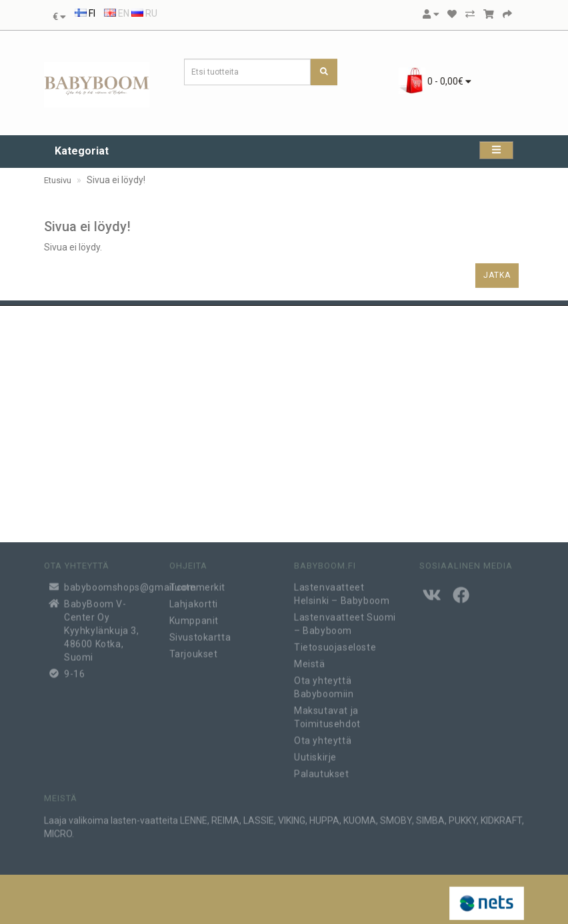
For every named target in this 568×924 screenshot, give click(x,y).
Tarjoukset (194, 650)
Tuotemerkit (198, 583)
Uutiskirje (315, 753)
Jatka (497, 275)
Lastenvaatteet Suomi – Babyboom (345, 620)
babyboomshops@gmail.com (107, 583)
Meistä (310, 660)
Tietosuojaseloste (335, 643)
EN (117, 13)
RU (144, 13)
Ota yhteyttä (323, 736)
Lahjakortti (194, 600)
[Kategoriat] (496, 150)
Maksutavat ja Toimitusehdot (327, 713)
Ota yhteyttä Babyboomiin (324, 683)
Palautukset (322, 769)
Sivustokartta (200, 633)
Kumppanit (194, 616)
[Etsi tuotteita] (324, 72)
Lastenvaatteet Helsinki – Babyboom (342, 590)
